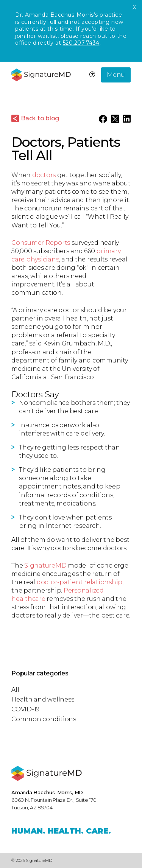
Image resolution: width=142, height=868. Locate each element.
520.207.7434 (81, 43)
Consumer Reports (41, 243)
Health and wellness (43, 699)
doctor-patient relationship (80, 582)
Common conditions (44, 719)
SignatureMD (45, 565)
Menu (116, 75)
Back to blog (40, 118)
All (15, 690)
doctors (44, 175)
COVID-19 (25, 709)
